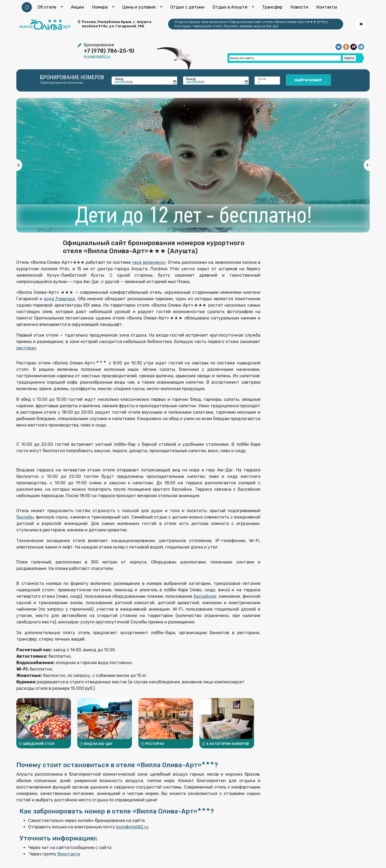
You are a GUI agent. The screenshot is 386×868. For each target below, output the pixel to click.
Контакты (327, 7)
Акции (77, 7)
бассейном (205, 596)
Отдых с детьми (187, 7)
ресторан (26, 348)
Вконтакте (69, 854)
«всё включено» (149, 262)
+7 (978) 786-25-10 (109, 51)
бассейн (25, 517)
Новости (299, 7)
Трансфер (272, 7)
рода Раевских (60, 299)
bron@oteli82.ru (97, 56)
